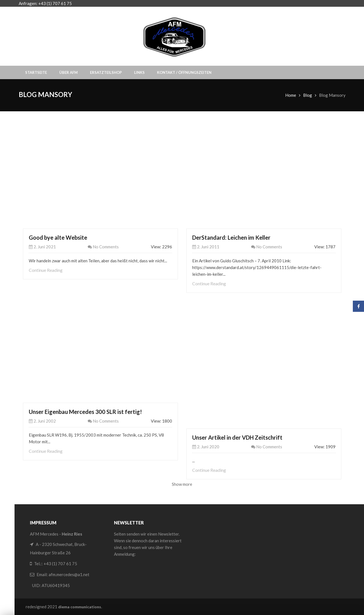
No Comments (103, 247)
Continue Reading (46, 270)
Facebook (359, 306)
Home (291, 95)
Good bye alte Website (58, 237)
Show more (182, 484)
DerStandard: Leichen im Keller (231, 237)
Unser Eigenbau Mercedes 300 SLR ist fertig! (85, 412)
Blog (308, 95)
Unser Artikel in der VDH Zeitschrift (237, 437)
